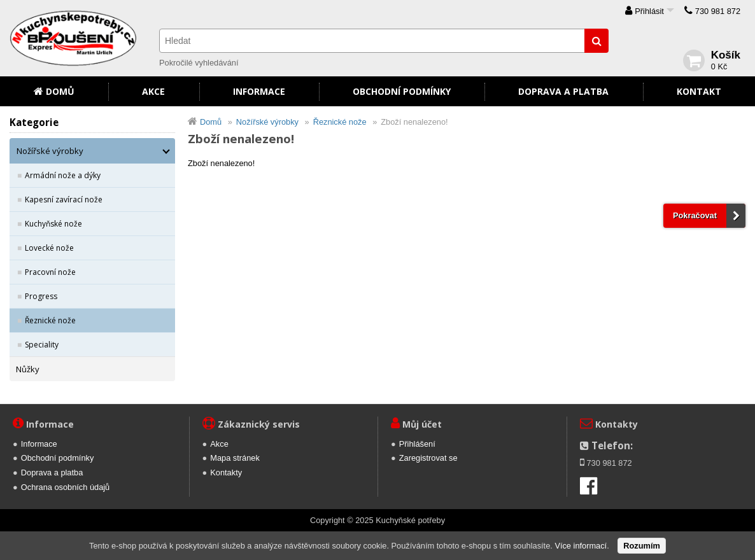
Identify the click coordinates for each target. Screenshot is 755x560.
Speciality (42, 345)
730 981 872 (718, 11)
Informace (259, 91)
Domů (60, 91)
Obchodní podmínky (402, 91)
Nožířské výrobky (50, 151)
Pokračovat (695, 215)
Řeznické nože (50, 320)
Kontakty (226, 472)
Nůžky (28, 369)
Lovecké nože (49, 248)
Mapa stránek (235, 458)
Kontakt (699, 91)
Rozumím (642, 546)
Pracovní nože (50, 272)
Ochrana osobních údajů (65, 487)
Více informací (581, 546)
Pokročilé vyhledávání (199, 63)
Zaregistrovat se (428, 458)
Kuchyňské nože (53, 224)
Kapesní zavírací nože (64, 199)
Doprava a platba (563, 91)
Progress (41, 296)
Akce (153, 91)
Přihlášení (417, 444)
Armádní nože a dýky (63, 175)
